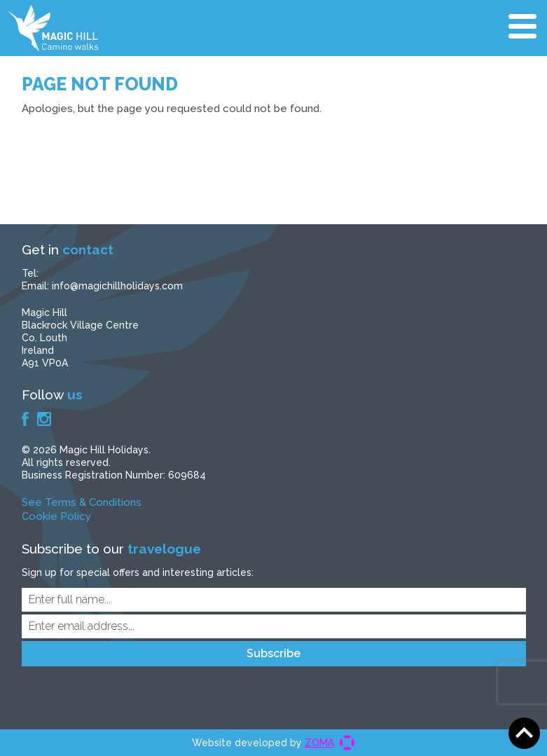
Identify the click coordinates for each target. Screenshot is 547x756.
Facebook (25, 419)
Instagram (44, 419)
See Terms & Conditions (82, 502)
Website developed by (263, 743)
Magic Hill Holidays (53, 28)
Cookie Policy (56, 516)
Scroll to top (524, 733)
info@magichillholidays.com (117, 286)
